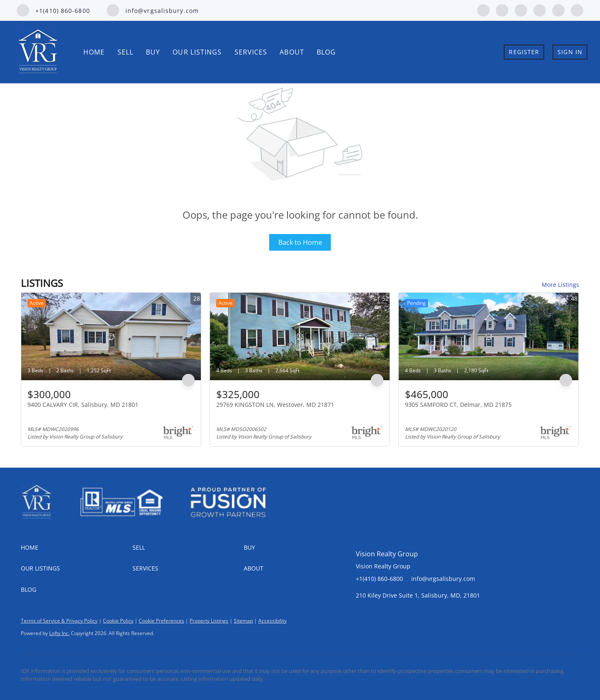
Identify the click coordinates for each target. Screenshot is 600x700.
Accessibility (272, 621)
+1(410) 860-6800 (379, 579)
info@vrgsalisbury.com (443, 579)
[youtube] (558, 10)
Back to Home (300, 242)
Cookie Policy (118, 621)
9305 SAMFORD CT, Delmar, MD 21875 (458, 405)
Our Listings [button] (197, 52)
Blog (326, 52)
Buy (153, 52)
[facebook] (483, 10)
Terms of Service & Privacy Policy (59, 621)
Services (251, 52)
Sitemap (243, 621)
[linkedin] (502, 10)
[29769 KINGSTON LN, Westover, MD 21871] (300, 336)
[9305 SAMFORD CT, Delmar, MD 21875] (489, 336)
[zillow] (521, 10)
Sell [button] (125, 52)
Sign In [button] (570, 52)
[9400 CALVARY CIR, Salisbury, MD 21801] (111, 336)
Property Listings (209, 621)
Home (94, 52)
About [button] (292, 52)
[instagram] (540, 10)
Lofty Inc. (59, 633)
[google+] (577, 10)
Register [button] (524, 52)
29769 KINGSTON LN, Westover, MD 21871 (275, 405)
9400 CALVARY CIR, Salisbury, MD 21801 (83, 405)
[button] (77, 548)
